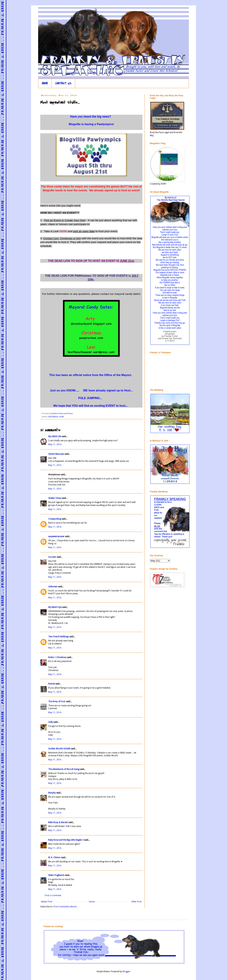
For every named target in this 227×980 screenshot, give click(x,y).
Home (92, 902)
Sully (51, 722)
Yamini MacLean (56, 454)
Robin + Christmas (57, 657)
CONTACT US (63, 83)
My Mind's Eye (55, 607)
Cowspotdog (55, 519)
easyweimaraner (56, 536)
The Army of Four (57, 701)
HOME (45, 83)
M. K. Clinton (54, 857)
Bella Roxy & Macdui (58, 822)
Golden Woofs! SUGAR (59, 749)
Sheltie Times (55, 498)
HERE (63, 231)
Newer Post (47, 902)
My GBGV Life (55, 436)
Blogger (126, 971)
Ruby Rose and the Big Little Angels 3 (66, 840)
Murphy (52, 793)
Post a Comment (53, 895)
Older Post (136, 902)
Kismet (52, 684)
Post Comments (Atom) (65, 907)
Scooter (52, 557)
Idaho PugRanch (56, 875)
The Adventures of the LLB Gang (64, 769)
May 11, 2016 (55, 444)
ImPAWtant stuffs (56, 417)
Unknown (53, 587)
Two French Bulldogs (59, 637)
